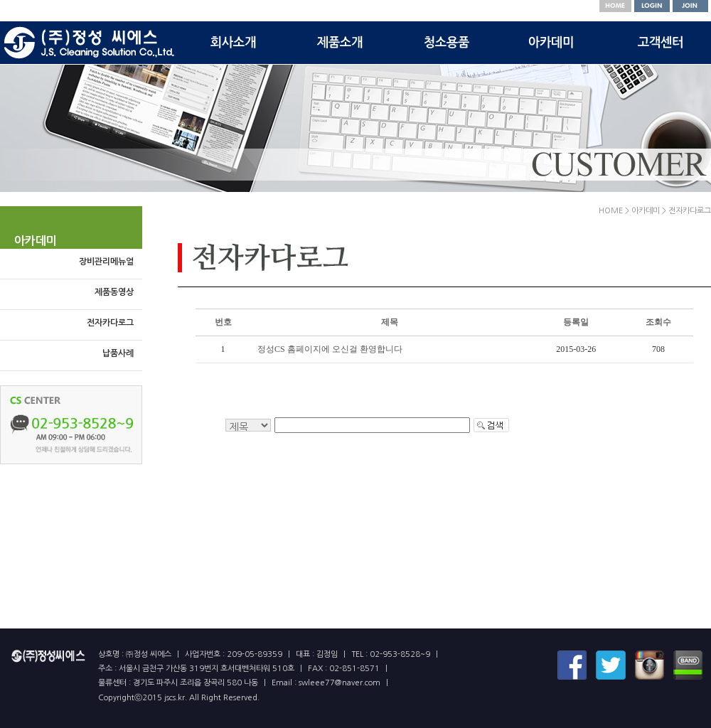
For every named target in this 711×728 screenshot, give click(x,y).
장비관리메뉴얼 (106, 262)
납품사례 (118, 353)
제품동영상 (114, 292)
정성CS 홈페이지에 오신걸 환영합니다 (330, 349)
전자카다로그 (110, 323)
